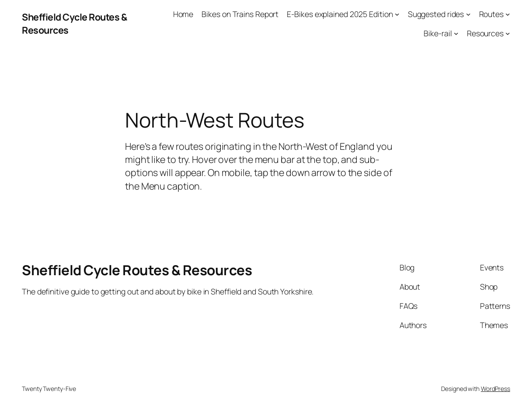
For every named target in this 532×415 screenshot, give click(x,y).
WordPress (495, 389)
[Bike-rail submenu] (456, 33)
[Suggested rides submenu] (468, 14)
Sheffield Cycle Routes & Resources (137, 270)
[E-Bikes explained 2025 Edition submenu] (397, 14)
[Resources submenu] (508, 33)
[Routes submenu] (508, 14)
